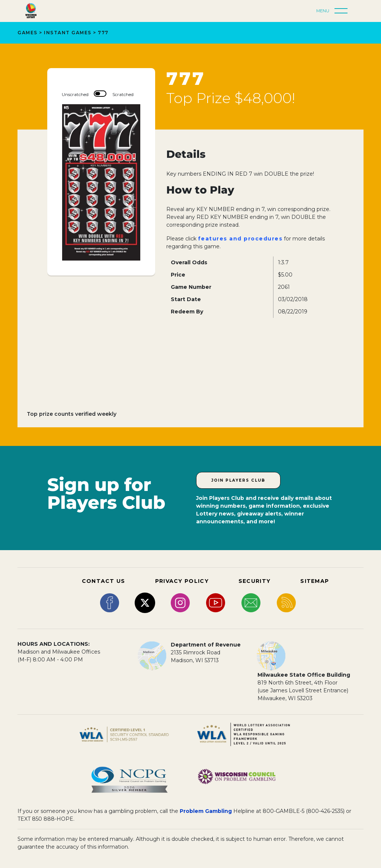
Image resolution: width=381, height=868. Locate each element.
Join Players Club (238, 480)
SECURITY (254, 581)
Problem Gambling (206, 811)
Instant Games (68, 33)
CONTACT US (104, 581)
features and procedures (240, 239)
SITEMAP (315, 581)
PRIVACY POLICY (182, 581)
